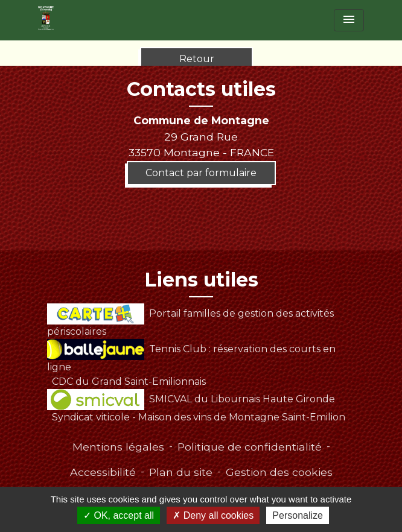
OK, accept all (119, 515)
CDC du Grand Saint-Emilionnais (129, 382)
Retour (197, 59)
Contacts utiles (201, 89)
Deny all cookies (213, 515)
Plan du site (181, 472)
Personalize (298, 515)
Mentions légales (118, 447)
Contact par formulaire (201, 173)
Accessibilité (103, 472)
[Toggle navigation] (349, 20)
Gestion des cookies (279, 472)
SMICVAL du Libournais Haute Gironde (191, 399)
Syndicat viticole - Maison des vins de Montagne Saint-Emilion (199, 417)
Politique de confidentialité (250, 447)
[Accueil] (46, 18)
